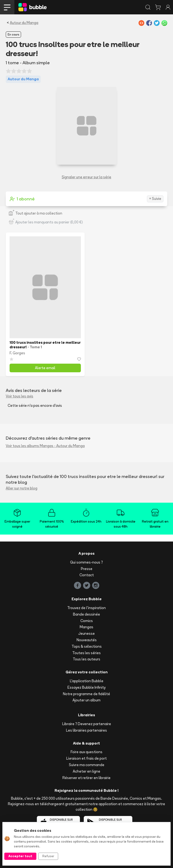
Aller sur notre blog (22, 488)
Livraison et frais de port (86, 758)
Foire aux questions (86, 752)
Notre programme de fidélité (86, 694)
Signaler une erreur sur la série (86, 177)
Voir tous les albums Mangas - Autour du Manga (45, 446)
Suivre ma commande (87, 765)
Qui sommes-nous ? (86, 562)
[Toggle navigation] (7, 7)
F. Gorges (17, 353)
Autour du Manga (24, 23)
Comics (87, 621)
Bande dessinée (86, 614)
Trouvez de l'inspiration (86, 608)
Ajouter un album (86, 700)
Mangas (86, 627)
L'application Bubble (87, 681)
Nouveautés (87, 640)
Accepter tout (20, 856)
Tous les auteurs (86, 659)
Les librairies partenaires (86, 730)
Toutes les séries (86, 653)
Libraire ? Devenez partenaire (87, 724)
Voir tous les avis (20, 396)
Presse (87, 569)
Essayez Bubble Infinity (86, 687)
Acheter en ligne (86, 771)
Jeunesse (86, 633)
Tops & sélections (87, 646)
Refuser (48, 856)
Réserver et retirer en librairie (86, 778)
